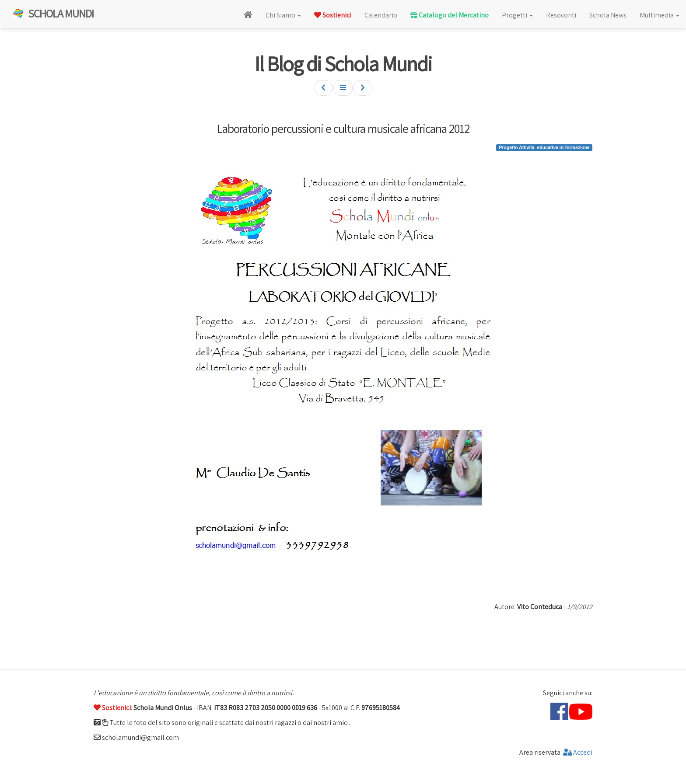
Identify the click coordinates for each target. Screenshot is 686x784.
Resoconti (561, 15)
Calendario (381, 15)
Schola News (608, 15)
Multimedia (660, 15)
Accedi (578, 752)
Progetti (517, 15)
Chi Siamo (283, 15)
